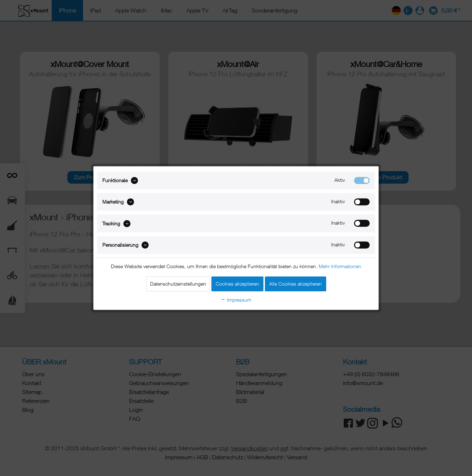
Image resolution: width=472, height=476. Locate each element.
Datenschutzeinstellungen (178, 284)
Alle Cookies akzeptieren (296, 284)
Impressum (236, 300)
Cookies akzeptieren (237, 284)
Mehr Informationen (340, 266)
